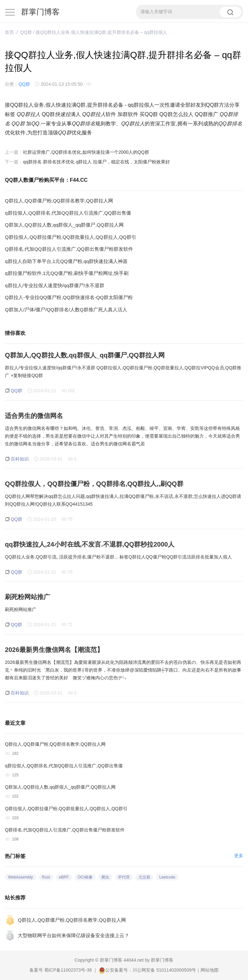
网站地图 (210, 970)
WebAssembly (20, 877)
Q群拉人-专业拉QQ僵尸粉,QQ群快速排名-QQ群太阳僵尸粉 (69, 297)
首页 (9, 32)
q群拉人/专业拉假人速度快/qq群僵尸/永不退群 (55, 285)
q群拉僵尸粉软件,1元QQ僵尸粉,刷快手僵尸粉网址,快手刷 (67, 273)
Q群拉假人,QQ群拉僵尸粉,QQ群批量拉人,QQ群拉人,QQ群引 (71, 237)
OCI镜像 (85, 877)
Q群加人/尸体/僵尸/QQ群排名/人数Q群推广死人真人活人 (66, 310)
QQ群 (26, 32)
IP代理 (124, 877)
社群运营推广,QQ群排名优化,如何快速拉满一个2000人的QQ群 (86, 152)
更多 (239, 856)
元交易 (144, 877)
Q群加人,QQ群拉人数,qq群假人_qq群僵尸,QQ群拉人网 (64, 225)
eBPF (64, 877)
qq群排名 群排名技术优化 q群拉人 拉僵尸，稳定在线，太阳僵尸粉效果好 (96, 162)
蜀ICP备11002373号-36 (68, 970)
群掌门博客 (40, 12)
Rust (46, 877)
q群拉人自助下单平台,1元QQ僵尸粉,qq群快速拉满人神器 (66, 261)
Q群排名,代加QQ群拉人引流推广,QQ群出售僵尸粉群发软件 (69, 249)
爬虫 (105, 877)
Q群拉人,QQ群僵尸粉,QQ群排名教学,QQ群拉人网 (59, 201)
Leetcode (167, 877)
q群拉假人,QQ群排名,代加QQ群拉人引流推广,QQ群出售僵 (68, 213)
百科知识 (20, 459)
